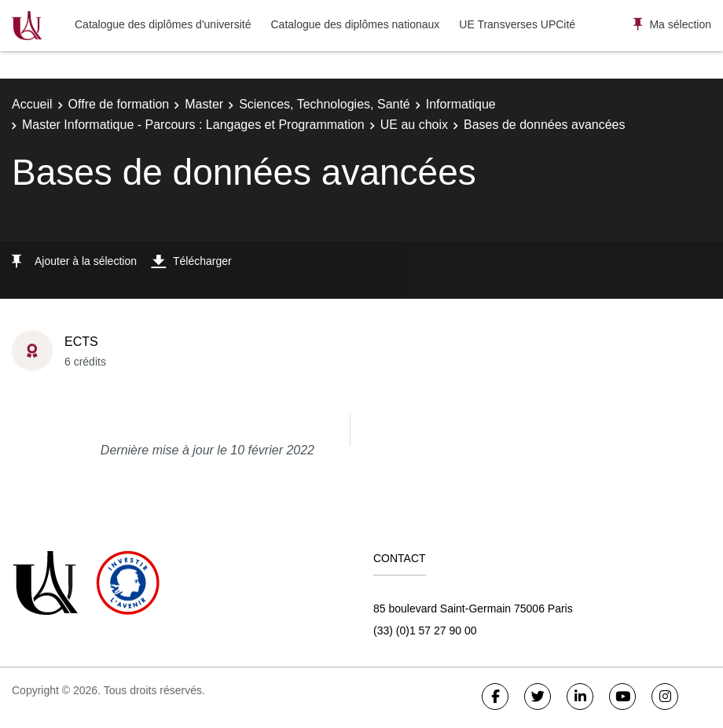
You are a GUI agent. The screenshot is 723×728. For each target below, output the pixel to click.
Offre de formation (119, 104)
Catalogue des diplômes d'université (163, 24)
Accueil (32, 104)
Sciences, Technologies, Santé (325, 104)
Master (204, 104)
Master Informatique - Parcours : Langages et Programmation (193, 125)
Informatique (461, 104)
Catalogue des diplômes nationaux (355, 24)
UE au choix (414, 125)
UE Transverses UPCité (517, 24)
